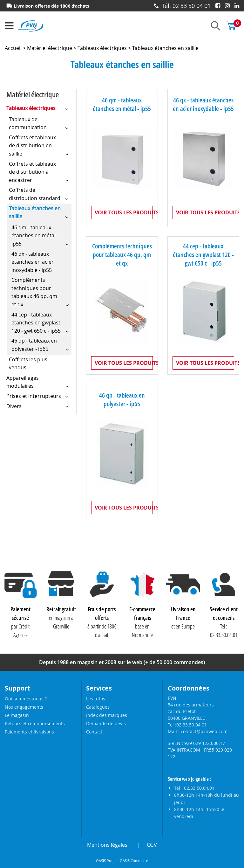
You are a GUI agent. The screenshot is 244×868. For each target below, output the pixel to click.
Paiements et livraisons (29, 732)
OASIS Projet (106, 861)
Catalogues (98, 707)
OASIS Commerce (134, 861)
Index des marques (107, 715)
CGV (152, 845)
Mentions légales (107, 845)
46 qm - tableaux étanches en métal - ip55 (122, 104)
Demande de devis (106, 723)
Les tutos (96, 699)
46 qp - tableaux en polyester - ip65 (122, 400)
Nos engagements (24, 707)
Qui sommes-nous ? (26, 699)
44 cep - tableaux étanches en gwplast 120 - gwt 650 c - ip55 (203, 255)
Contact (94, 732)
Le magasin (17, 715)
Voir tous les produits (124, 212)
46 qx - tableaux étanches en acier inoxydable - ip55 (203, 104)
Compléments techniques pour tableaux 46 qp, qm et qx (122, 255)
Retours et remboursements (35, 723)
